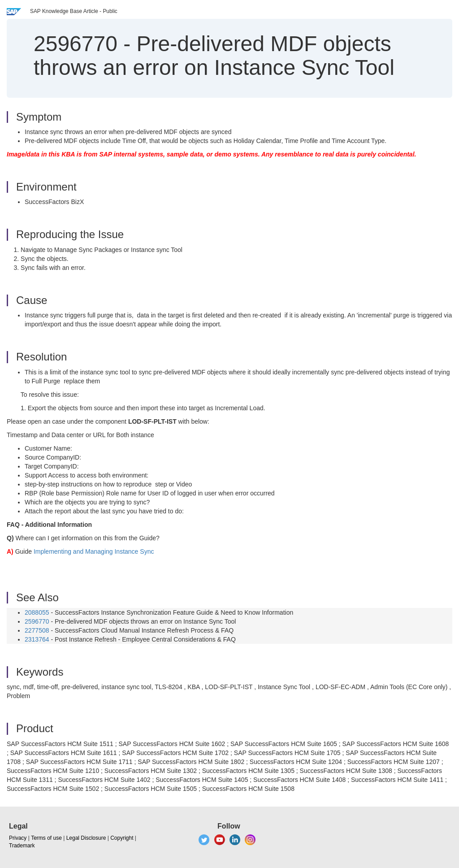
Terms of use (46, 838)
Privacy (18, 838)
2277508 (37, 630)
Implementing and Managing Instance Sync (94, 551)
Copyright (122, 838)
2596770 (37, 621)
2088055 (37, 612)
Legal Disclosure (86, 838)
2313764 (37, 639)
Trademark (22, 846)
